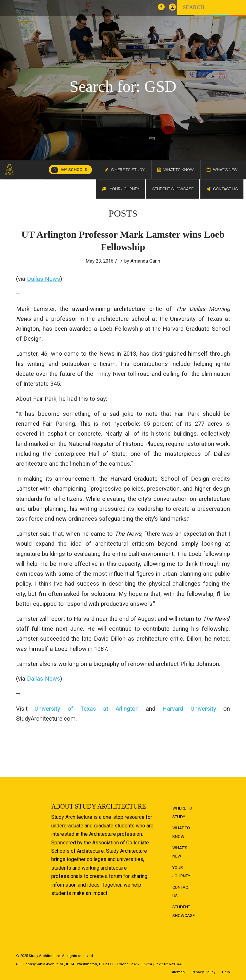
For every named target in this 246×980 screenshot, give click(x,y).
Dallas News (44, 279)
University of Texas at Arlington (86, 709)
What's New (180, 852)
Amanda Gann (145, 261)
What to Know (181, 832)
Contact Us (181, 892)
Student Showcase (184, 911)
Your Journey (181, 872)
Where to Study (182, 812)
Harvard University (189, 709)
